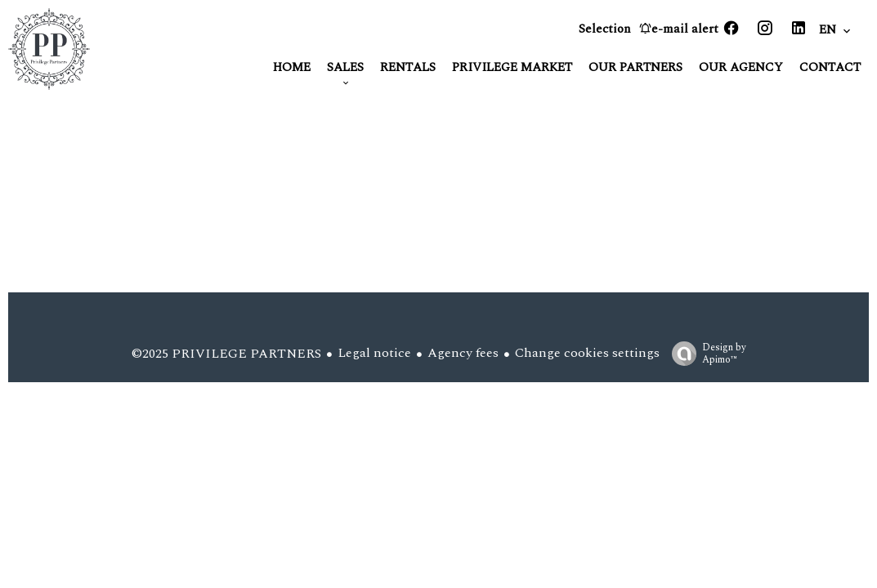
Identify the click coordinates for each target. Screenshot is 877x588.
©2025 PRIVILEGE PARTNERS (226, 354)
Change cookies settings (587, 353)
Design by (705, 353)
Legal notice (374, 353)
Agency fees (463, 353)
